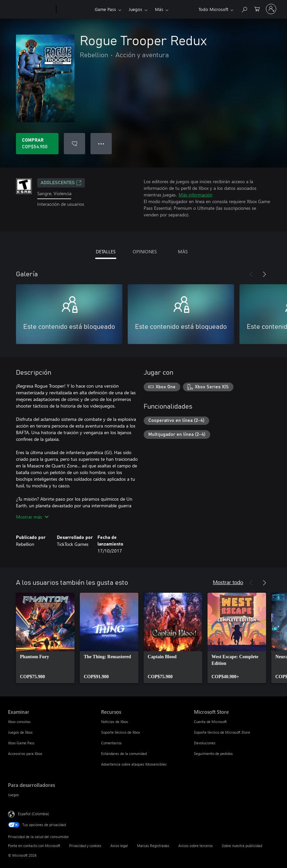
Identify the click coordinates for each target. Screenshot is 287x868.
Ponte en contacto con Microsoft (34, 846)
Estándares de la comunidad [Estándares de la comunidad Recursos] (124, 753)
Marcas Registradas (153, 846)
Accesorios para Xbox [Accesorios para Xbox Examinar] (25, 753)
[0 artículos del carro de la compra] (257, 8)
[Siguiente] (264, 274)
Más (159, 9)
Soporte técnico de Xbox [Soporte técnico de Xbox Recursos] (121, 732)
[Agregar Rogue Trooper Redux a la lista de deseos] (74, 144)
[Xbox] (75, 9)
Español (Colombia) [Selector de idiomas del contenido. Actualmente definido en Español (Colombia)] (33, 814)
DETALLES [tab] (106, 251)
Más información (196, 195)
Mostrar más (32, 517)
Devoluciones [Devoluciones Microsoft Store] (205, 743)
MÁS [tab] (183, 251)
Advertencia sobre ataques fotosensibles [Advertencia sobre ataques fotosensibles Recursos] (134, 764)
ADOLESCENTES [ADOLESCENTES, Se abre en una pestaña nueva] (61, 183)
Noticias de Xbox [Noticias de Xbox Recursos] (115, 722)
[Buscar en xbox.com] (244, 8)
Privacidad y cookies (85, 846)
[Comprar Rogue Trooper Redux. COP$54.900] (37, 144)
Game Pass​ (105, 9)
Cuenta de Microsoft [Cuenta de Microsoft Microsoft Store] (210, 722)
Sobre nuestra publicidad (242, 846)
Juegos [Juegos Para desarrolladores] (13, 795)
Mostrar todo (228, 582)
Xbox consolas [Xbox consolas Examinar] (19, 722)
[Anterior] (251, 274)
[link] (45, 638)
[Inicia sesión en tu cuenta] (271, 9)
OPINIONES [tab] (145, 251)
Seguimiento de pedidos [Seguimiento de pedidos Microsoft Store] (213, 753)
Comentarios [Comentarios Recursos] (111, 743)
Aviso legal (119, 846)
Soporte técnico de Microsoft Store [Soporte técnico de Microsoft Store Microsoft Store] (222, 732)
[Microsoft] (31, 9)
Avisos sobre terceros (196, 846)
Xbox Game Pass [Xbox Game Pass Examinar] (21, 743)
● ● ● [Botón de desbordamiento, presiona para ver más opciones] (101, 143)
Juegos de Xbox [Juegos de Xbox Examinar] (20, 732)
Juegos (136, 9)
